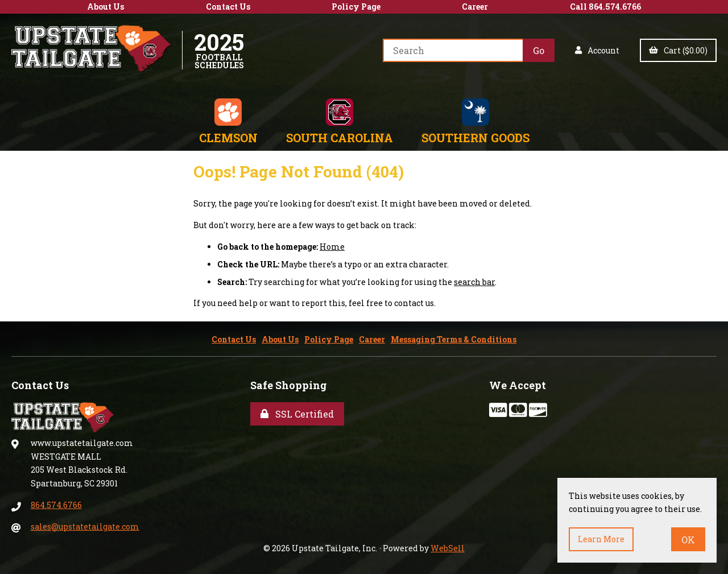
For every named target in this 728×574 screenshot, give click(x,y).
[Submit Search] (539, 50)
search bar (474, 282)
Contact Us (228, 7)
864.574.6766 (56, 505)
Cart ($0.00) (678, 50)
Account (597, 50)
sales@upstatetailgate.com (85, 526)
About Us (106, 7)
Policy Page (356, 7)
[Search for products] (453, 50)
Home (332, 247)
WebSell (448, 548)
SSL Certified (297, 414)
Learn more (601, 539)
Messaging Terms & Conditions (454, 339)
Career (475, 7)
